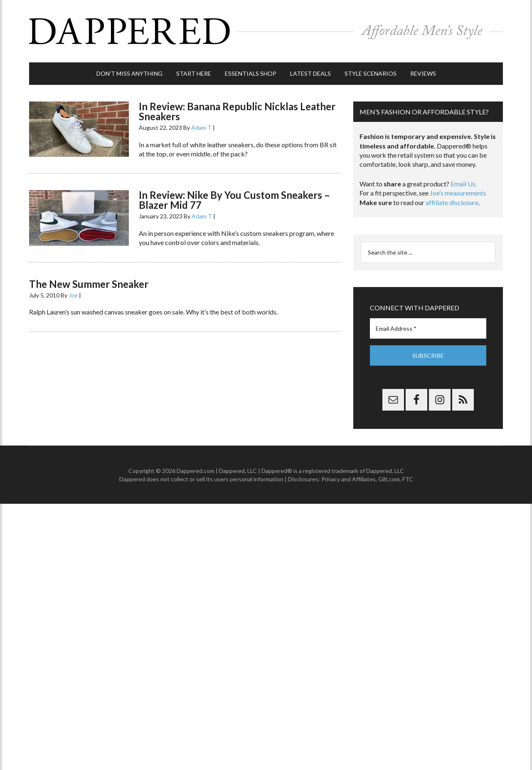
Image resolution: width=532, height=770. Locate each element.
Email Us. (464, 184)
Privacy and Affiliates (349, 479)
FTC (408, 479)
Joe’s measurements (458, 193)
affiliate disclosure (452, 202)
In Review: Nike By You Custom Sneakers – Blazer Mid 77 (234, 200)
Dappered (266, 31)
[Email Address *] (428, 328)
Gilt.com (389, 479)
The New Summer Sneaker (89, 284)
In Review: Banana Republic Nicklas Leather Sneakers (237, 111)
